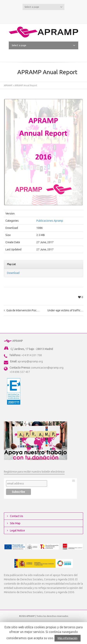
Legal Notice (17, 530)
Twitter (37, 16)
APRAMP (8, 85)
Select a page (43, 7)
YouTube (50, 16)
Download (13, 273)
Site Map (15, 523)
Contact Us (17, 516)
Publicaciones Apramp (50, 221)
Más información (68, 638)
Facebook (44, 16)
